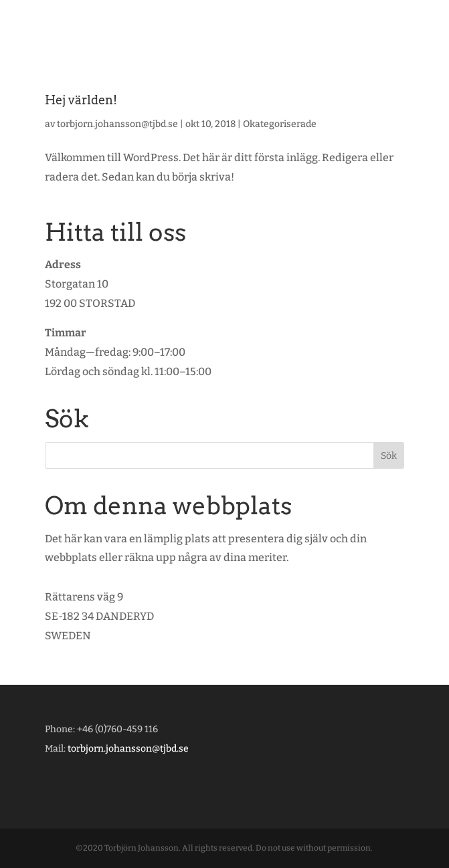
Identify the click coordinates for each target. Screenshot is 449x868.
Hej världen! (81, 100)
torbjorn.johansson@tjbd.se (117, 124)
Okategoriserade (280, 124)
